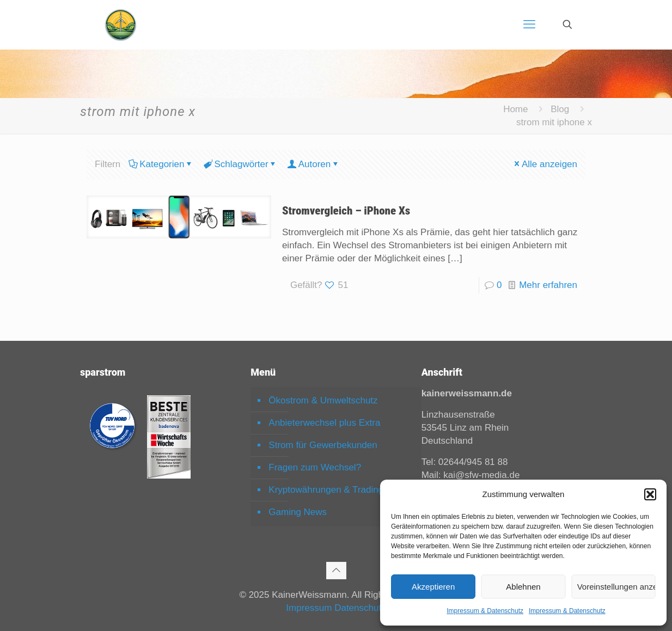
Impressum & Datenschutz (485, 611)
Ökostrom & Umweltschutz (323, 400)
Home (515, 109)
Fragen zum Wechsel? (315, 467)
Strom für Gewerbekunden (323, 445)
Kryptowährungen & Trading (326, 490)
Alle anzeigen (545, 164)
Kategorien (161, 164)
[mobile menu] (529, 24)
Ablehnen (523, 587)
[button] (650, 494)
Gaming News (298, 512)
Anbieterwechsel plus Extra (324, 423)
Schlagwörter (240, 164)
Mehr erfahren (548, 285)
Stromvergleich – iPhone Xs (346, 211)
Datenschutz (360, 608)
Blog (560, 109)
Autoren (314, 164)
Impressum (309, 608)
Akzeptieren (433, 587)
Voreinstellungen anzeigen (616, 587)
